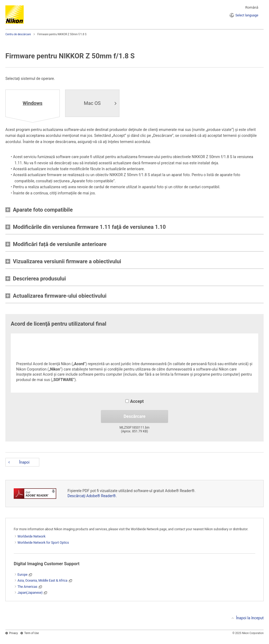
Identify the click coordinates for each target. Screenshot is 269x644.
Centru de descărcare (18, 34)
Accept (134, 401)
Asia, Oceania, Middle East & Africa (43, 581)
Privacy (13, 633)
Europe (22, 575)
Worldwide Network (31, 536)
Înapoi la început (250, 618)
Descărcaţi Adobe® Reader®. (92, 496)
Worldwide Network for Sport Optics (43, 543)
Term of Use (31, 633)
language (247, 15)
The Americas (27, 587)
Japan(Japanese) (30, 593)
